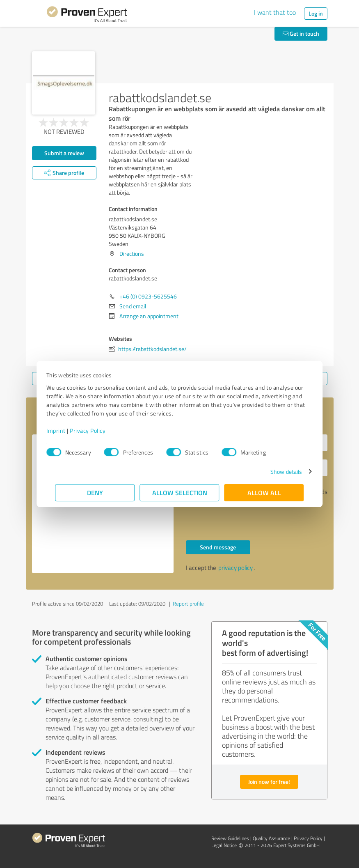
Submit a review (64, 153)
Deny (95, 493)
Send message (218, 547)
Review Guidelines (230, 838)
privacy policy (236, 568)
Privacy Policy (97, 431)
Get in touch (301, 33)
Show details (277, 472)
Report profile (188, 604)
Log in (316, 13)
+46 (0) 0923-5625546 (148, 296)
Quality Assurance (271, 838)
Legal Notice (224, 845)
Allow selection (180, 493)
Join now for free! (269, 782)
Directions (132, 254)
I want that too (275, 12)
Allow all (264, 493)
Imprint (65, 431)
